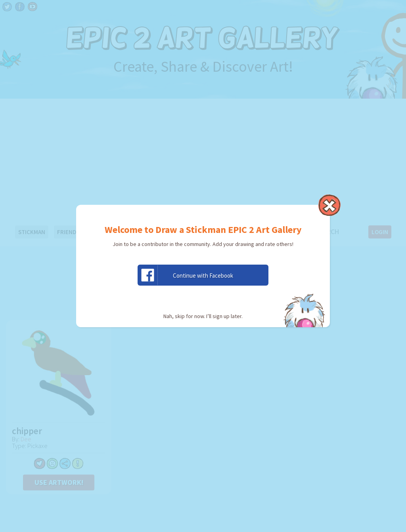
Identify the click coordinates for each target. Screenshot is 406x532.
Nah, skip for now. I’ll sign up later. (203, 316)
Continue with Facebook (186, 275)
